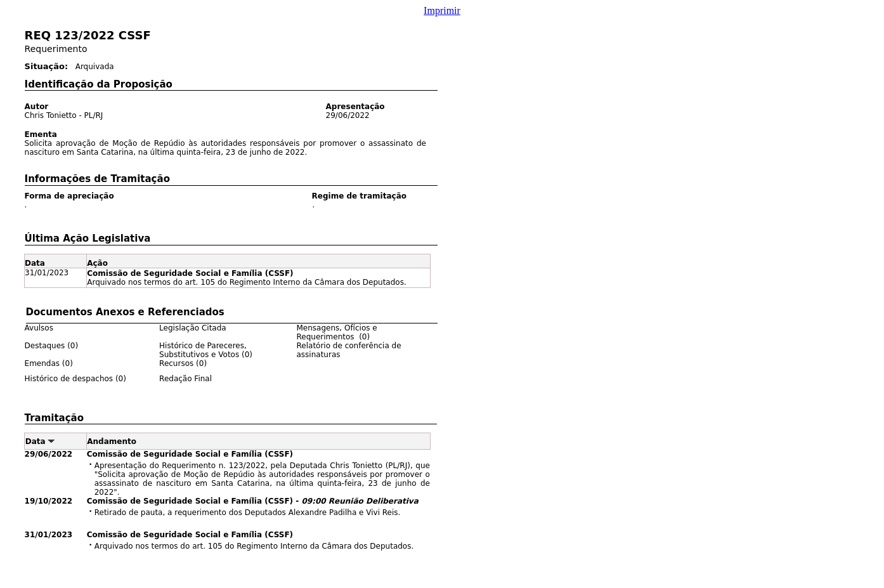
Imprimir (442, 10)
